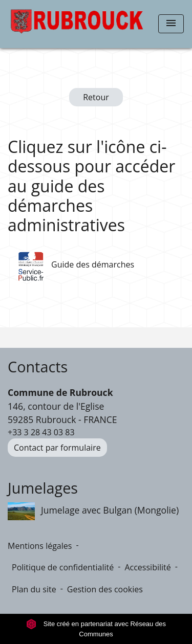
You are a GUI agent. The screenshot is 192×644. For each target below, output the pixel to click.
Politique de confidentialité (63, 567)
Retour (96, 97)
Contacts (38, 367)
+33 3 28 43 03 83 (41, 432)
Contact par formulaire (57, 448)
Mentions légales (40, 546)
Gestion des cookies (105, 589)
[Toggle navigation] (171, 24)
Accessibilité (147, 567)
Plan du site (34, 589)
